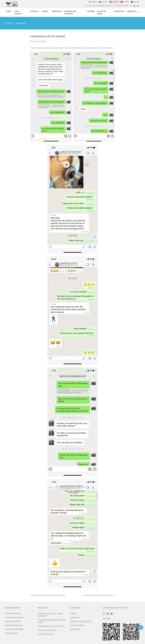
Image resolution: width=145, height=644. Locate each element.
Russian (105, 2)
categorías (131, 11)
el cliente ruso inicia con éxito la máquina (49, 595)
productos (34, 11)
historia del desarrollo (14, 625)
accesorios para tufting (47, 630)
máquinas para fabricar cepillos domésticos (50, 615)
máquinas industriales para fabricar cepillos (52, 621)
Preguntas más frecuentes (70, 12)
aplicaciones (57, 11)
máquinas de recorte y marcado (50, 626)
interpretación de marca (15, 617)
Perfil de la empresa (13, 614)
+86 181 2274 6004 (122, 6)
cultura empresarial (13, 621)
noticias (45, 11)
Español (115, 2)
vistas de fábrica (12, 633)
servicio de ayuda (101, 12)
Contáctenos (119, 11)
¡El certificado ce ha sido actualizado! (98, 595)
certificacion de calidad (14, 629)
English (94, 2)
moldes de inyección (46, 634)
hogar (9, 11)
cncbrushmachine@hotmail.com (100, 6)
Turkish (126, 2)
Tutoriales (91, 11)
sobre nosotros (18, 12)
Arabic (136, 2)
